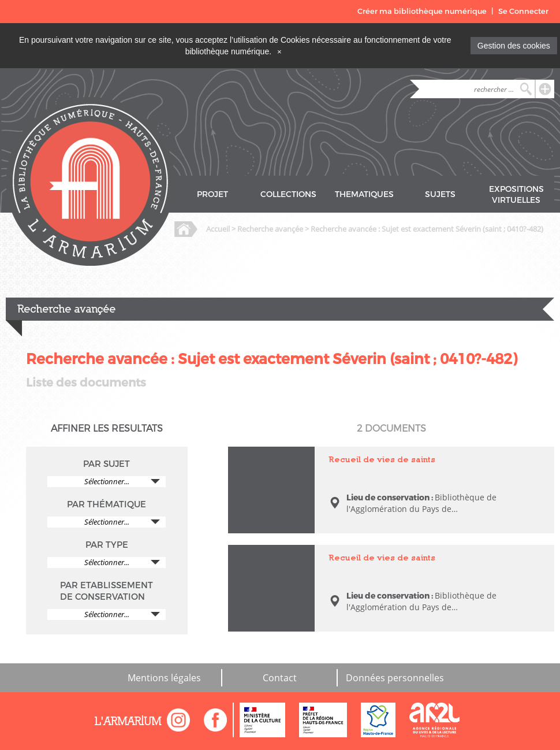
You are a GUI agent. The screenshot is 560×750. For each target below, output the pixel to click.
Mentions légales (164, 678)
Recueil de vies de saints (382, 459)
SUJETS (440, 194)
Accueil (218, 229)
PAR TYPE (107, 545)
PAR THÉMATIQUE (107, 504)
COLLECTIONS (288, 194)
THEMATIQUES (364, 194)
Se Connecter (523, 11)
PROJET (212, 194)
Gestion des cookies (514, 46)
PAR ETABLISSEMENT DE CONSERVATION (107, 591)
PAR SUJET (107, 464)
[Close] (279, 51)
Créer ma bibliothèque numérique (422, 11)
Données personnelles (395, 678)
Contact (280, 678)
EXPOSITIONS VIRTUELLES (516, 195)
